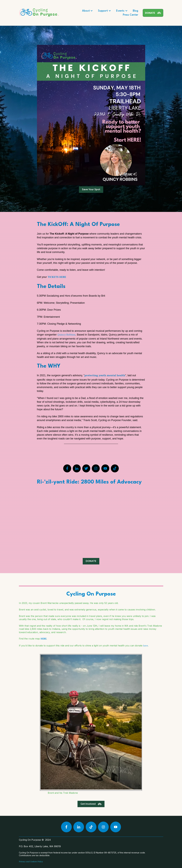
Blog (135, 11)
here (146, 646)
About (86, 11)
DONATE (153, 13)
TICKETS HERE (57, 277)
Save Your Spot (91, 189)
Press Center (130, 15)
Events (120, 11)
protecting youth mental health (105, 376)
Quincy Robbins (66, 335)
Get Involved (91, 804)
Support (103, 11)
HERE (44, 639)
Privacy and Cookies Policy (31, 862)
